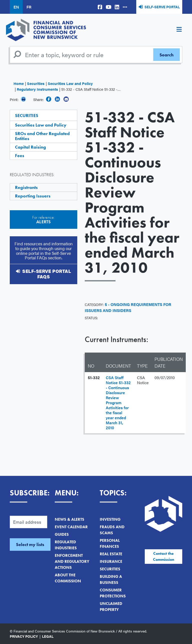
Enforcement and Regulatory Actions (72, 561)
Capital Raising (30, 147)
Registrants (26, 187)
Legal (48, 636)
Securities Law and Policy (70, 83)
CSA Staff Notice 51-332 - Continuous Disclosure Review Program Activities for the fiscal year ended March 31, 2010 (118, 403)
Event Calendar (71, 527)
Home (19, 83)
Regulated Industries (66, 545)
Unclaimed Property (111, 607)
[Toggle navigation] (179, 30)
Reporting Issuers (33, 196)
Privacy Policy (24, 636)
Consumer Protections (113, 593)
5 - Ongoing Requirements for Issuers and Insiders (128, 307)
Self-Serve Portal (162, 7)
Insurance (111, 561)
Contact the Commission (164, 556)
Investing (110, 519)
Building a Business (111, 579)
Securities (36, 83)
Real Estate (111, 554)
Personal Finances (110, 543)
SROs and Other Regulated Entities (42, 136)
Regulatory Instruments (37, 89)
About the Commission (68, 578)
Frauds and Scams (112, 530)
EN (16, 7)
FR (29, 7)
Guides (62, 534)
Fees (20, 155)
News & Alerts (69, 519)
